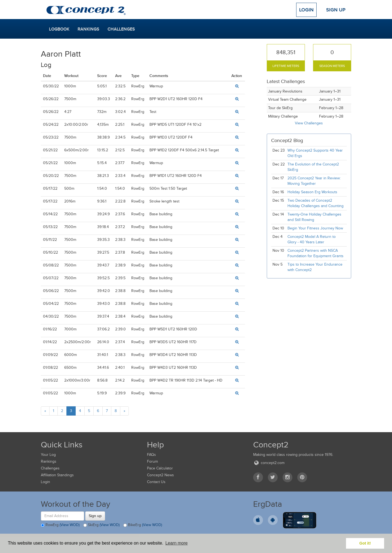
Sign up (95, 516)
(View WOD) (70, 525)
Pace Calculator (160, 468)
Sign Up (336, 10)
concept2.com (269, 463)
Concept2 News (160, 475)
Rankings (88, 29)
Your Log (48, 455)
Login (306, 10)
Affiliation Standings (57, 475)
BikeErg (143, 525)
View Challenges (309, 123)
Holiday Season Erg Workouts (312, 192)
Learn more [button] (176, 543)
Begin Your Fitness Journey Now (315, 228)
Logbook (59, 29)
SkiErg (101, 525)
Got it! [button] (365, 543)
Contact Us (156, 482)
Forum (152, 461)
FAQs (151, 455)
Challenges (121, 29)
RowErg (60, 525)
